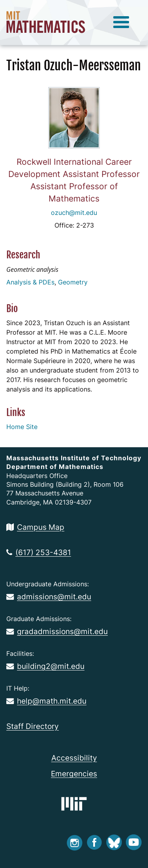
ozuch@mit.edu (74, 213)
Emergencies (74, 774)
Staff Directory (33, 726)
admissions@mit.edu (49, 597)
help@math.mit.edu (46, 701)
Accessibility (74, 758)
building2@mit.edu (45, 666)
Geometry (73, 282)
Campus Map (35, 527)
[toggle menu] (121, 23)
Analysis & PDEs (30, 282)
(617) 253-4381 (39, 552)
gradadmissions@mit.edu (57, 631)
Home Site (22, 427)
